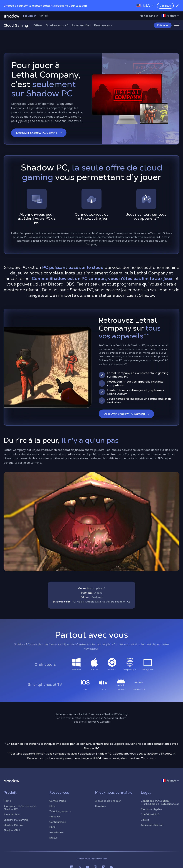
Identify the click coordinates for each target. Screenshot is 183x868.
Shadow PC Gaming (16, 820)
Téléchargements (60, 811)
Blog (52, 806)
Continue (165, 6)
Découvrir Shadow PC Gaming (39, 133)
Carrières (101, 806)
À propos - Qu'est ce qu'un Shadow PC (20, 808)
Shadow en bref (57, 25)
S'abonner (163, 25)
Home (7, 801)
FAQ (52, 827)
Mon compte (149, 16)
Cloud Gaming (16, 25)
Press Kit (55, 817)
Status (53, 838)
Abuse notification (152, 825)
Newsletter (56, 832)
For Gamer (30, 16)
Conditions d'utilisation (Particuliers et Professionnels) (160, 802)
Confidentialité (150, 814)
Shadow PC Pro (13, 825)
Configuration (58, 822)
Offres (38, 25)
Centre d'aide (58, 801)
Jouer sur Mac (81, 25)
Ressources (104, 25)
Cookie (145, 820)
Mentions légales (151, 809)
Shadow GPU (12, 830)
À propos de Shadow (108, 801)
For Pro (43, 16)
